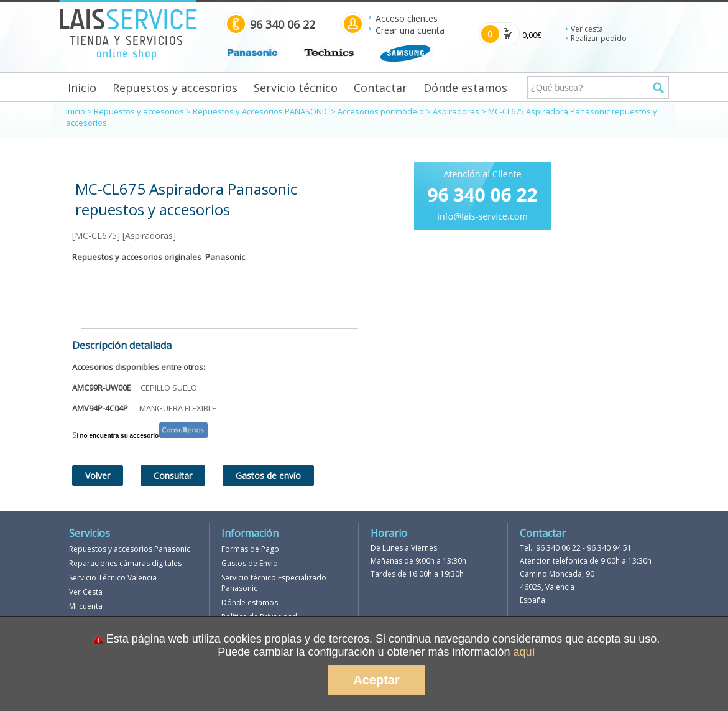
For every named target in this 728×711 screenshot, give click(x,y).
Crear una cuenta (410, 30)
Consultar (173, 476)
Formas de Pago (250, 549)
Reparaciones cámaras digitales (125, 563)
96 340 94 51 (609, 548)
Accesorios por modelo (381, 111)
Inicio (82, 88)
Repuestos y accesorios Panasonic (130, 549)
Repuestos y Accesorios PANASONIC (261, 111)
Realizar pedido (599, 38)
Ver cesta (587, 29)
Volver (98, 476)
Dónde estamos (465, 88)
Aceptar (376, 680)
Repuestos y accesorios (175, 88)
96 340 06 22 (558, 548)
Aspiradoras (456, 111)
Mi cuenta (86, 606)
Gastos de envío (268, 476)
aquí (524, 652)
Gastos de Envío (250, 563)
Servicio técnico (296, 88)
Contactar (380, 88)
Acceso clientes (407, 18)
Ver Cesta (86, 592)
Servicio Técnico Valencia (113, 578)
